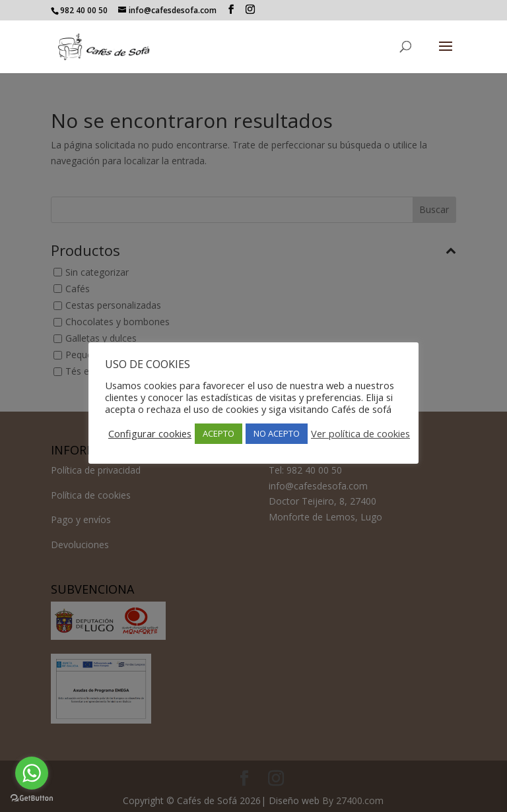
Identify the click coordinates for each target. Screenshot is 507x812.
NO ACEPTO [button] (277, 433)
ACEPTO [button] (219, 433)
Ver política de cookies (360, 433)
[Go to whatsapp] (32, 773)
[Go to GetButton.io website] (32, 798)
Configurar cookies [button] (150, 433)
